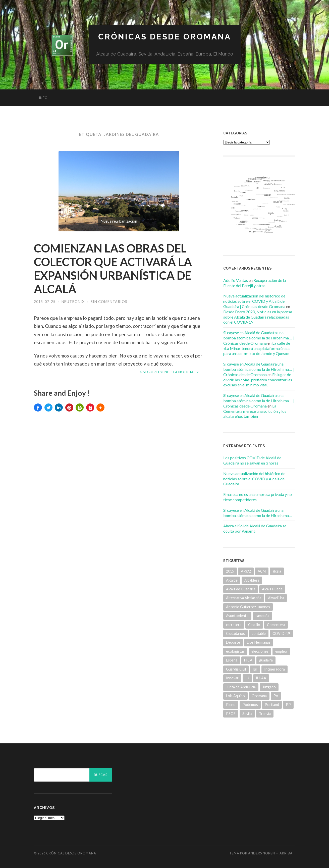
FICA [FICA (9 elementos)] (248, 660)
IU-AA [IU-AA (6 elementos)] (261, 678)
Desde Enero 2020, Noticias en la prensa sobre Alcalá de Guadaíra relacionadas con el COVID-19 (258, 317)
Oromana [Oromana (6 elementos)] (259, 696)
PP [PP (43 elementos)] (288, 705)
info (43, 98)
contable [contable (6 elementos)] (259, 633)
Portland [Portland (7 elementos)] (272, 705)
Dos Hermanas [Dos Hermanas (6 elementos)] (259, 642)
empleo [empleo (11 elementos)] (281, 651)
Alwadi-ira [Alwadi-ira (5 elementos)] (276, 598)
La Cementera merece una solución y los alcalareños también (255, 411)
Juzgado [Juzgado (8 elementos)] (269, 687)
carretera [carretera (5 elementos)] (234, 625)
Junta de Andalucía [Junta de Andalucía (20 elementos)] (241, 687)
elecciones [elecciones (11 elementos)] (260, 651)
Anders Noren (262, 853)
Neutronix (73, 302)
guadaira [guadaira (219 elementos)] (266, 660)
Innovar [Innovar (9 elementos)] (232, 678)
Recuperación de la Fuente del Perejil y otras (255, 283)
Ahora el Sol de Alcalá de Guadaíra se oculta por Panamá (255, 528)
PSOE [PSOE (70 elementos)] (231, 714)
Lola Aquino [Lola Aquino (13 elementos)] (235, 696)
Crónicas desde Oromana (165, 37)
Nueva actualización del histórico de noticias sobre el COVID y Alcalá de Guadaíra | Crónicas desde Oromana (254, 301)
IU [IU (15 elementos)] (247, 678)
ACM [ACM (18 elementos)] (262, 571)
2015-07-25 (45, 302)
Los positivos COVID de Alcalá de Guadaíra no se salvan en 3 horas (252, 460)
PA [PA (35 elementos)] (276, 696)
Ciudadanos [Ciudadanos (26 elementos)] (235, 633)
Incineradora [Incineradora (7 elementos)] (275, 669)
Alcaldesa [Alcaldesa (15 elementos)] (252, 580)
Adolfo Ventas (236, 280)
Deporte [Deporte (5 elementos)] (233, 642)
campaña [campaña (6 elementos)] (262, 616)
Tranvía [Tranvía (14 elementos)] (265, 714)
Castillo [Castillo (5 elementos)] (254, 625)
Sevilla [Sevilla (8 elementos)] (247, 714)
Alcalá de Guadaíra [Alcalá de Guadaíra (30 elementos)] (241, 589)
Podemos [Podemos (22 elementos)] (250, 705)
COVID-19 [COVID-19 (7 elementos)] (281, 633)
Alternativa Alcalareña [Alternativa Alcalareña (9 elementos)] (244, 598)
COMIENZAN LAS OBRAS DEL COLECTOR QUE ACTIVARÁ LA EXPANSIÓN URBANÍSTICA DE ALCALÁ (113, 269)
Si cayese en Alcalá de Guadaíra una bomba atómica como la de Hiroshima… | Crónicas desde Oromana (259, 338)
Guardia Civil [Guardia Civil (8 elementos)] (236, 669)
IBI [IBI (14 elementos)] (255, 669)
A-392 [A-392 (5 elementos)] (246, 571)
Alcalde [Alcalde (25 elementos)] (232, 580)
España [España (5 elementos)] (232, 660)
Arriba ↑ (287, 853)
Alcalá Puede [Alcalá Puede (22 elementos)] (272, 589)
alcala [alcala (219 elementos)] (277, 571)
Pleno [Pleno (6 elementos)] (231, 705)
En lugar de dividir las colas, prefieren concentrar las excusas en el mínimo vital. (258, 380)
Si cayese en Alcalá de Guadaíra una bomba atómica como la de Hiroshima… (258, 513)
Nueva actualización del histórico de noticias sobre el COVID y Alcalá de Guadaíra (254, 479)
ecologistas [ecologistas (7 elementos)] (235, 651)
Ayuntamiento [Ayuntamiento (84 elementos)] (237, 616)
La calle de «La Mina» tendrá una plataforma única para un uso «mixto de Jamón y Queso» (257, 348)
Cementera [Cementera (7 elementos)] (276, 625)
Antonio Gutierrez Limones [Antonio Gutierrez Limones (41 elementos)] (248, 607)
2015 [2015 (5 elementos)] (230, 571)
